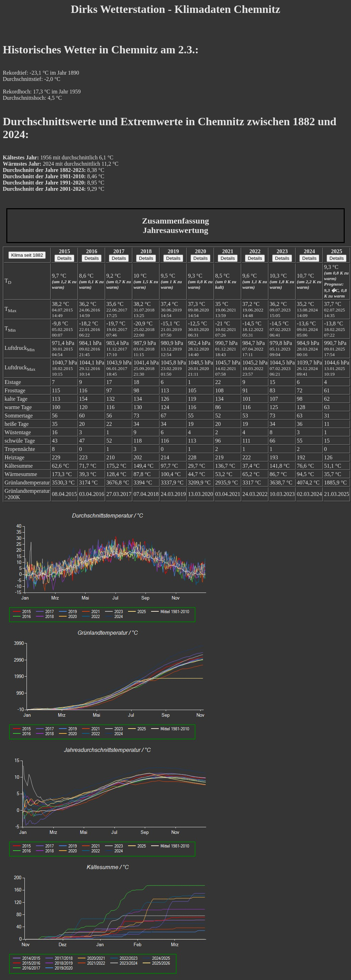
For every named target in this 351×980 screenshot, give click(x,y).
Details (64, 258)
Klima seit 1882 (27, 255)
